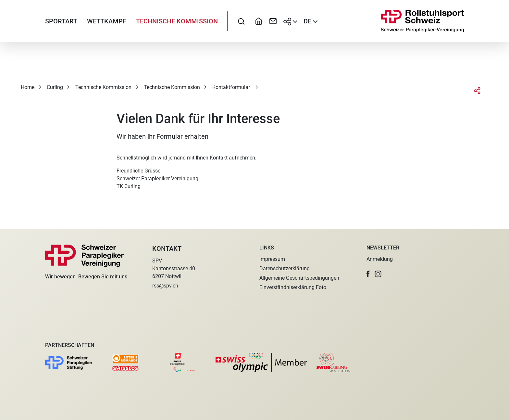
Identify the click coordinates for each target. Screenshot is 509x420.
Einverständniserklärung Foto (293, 287)
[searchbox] (241, 21)
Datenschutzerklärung (285, 268)
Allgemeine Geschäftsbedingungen (299, 278)
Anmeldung (380, 259)
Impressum (272, 259)
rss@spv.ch (165, 286)
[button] (368, 274)
